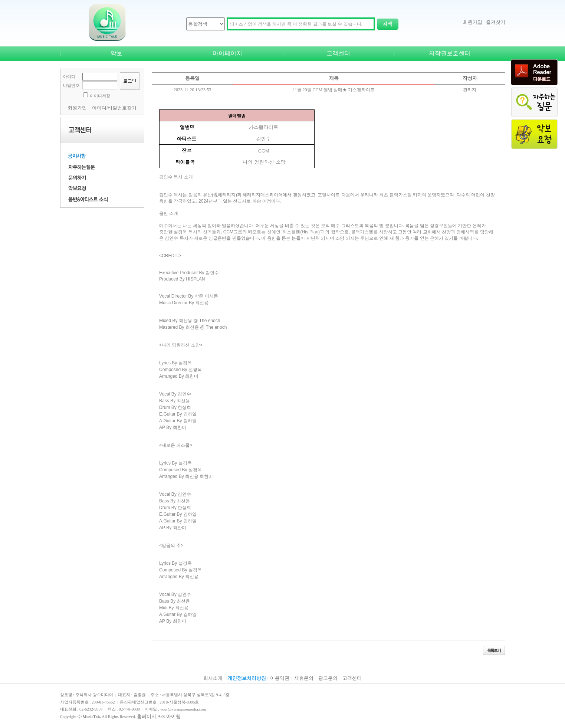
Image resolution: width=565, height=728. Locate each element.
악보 (116, 53)
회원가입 (473, 22)
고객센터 (338, 53)
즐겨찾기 (496, 22)
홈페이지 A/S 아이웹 (159, 716)
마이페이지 (227, 53)
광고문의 (328, 678)
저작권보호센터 (450, 53)
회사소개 (213, 678)
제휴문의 (304, 678)
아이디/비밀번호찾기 (114, 108)
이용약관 (280, 678)
